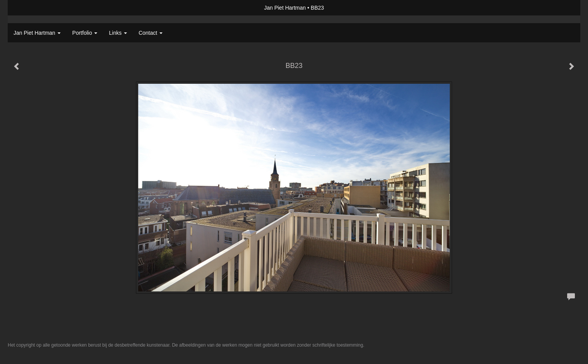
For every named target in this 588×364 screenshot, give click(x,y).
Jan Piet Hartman (285, 8)
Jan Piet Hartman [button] (37, 33)
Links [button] (118, 33)
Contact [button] (151, 33)
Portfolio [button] (85, 33)
